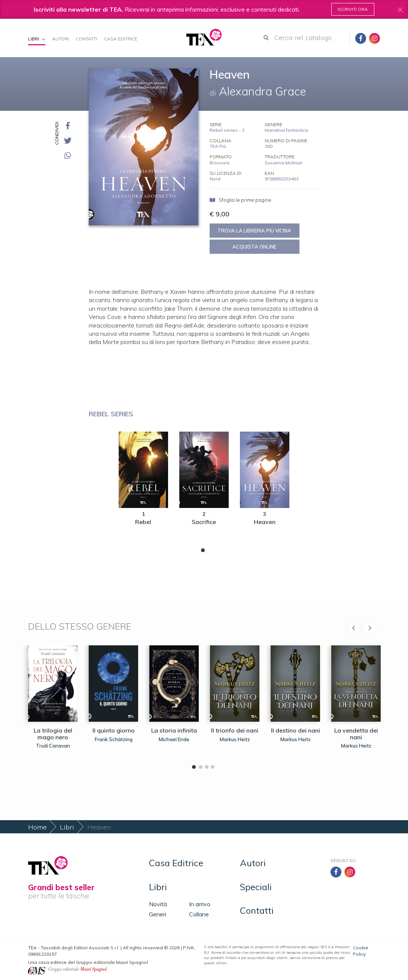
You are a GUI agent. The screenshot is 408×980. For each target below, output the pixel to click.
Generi (158, 914)
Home (37, 827)
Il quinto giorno (114, 730)
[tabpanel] (143, 490)
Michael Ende (174, 739)
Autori (60, 39)
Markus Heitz (235, 739)
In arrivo (200, 904)
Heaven (265, 522)
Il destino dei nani (296, 730)
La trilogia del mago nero (53, 734)
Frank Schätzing (114, 739)
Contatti (86, 39)
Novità (158, 904)
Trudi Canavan (53, 746)
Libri (37, 39)
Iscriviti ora (353, 9)
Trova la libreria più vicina (254, 231)
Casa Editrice (121, 39)
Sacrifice (204, 522)
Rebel (143, 522)
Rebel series (111, 414)
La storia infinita (174, 730)
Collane (199, 914)
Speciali (256, 887)
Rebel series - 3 (227, 130)
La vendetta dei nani (356, 734)
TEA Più (218, 146)
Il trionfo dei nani (235, 730)
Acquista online (254, 247)
